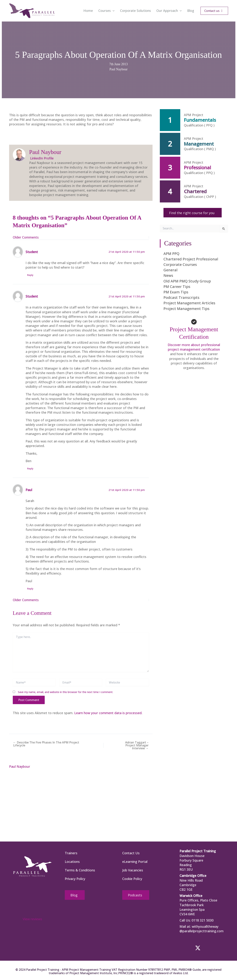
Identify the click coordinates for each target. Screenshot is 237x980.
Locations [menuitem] (72, 862)
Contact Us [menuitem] (131, 853)
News (168, 275)
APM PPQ (171, 254)
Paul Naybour (118, 69)
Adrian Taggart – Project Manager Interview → (137, 745)
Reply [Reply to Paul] (30, 589)
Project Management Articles (189, 303)
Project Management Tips (186, 309)
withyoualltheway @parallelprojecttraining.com (202, 929)
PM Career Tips (177, 287)
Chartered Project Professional (191, 259)
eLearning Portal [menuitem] (135, 862)
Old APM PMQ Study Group (187, 281)
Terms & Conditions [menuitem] (80, 870)
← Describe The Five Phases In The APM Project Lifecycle (46, 744)
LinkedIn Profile (41, 158)
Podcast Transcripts (181, 297)
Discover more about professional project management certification (194, 347)
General (170, 270)
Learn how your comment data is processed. (108, 713)
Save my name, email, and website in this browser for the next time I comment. (65, 692)
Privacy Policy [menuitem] (75, 879)
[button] (113, 11)
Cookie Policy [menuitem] (132, 879)
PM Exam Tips (176, 292)
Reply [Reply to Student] (30, 275)
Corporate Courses (180, 264)
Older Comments (26, 237)
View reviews (32, 919)
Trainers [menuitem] (71, 853)
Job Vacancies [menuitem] (133, 870)
